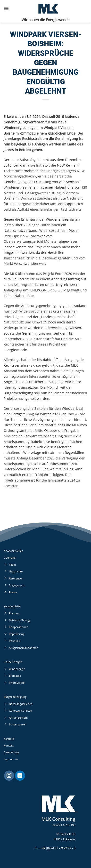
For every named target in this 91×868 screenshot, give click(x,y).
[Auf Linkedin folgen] (20, 776)
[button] (6, 8)
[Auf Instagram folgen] (9, 776)
